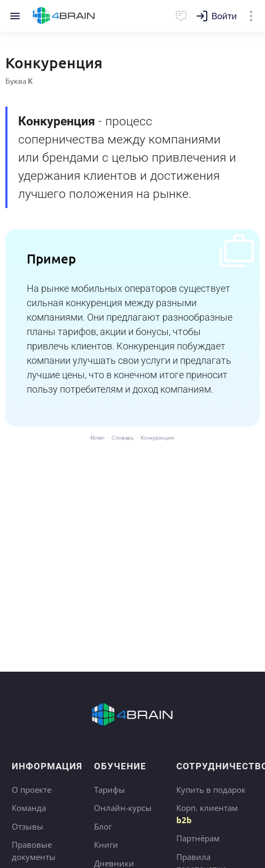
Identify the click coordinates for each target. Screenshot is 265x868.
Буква (19, 81)
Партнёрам (198, 838)
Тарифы (110, 790)
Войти (224, 16)
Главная (64, 16)
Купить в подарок (211, 790)
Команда (29, 808)
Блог (103, 826)
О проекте (32, 790)
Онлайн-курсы (123, 808)
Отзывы (28, 826)
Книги (106, 845)
